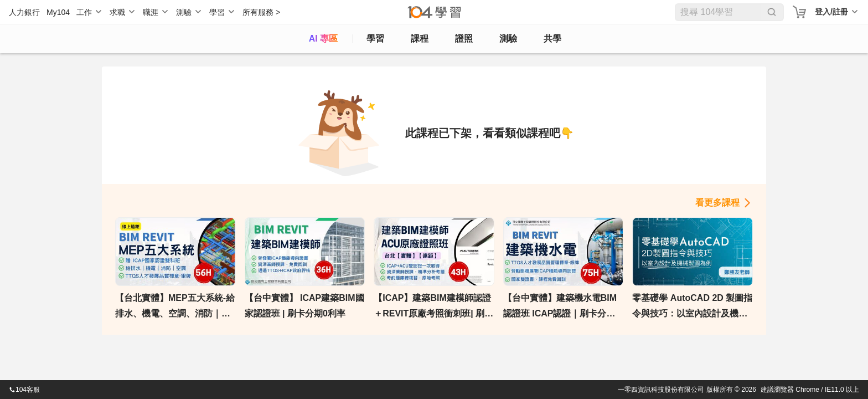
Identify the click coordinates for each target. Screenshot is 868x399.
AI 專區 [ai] (323, 39)
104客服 (24, 390)
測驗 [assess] (508, 39)
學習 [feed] (375, 39)
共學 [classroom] (552, 39)
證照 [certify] (464, 39)
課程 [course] (420, 39)
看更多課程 (717, 203)
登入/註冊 (831, 12)
